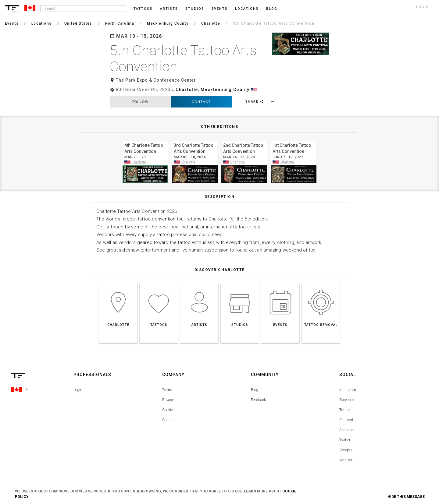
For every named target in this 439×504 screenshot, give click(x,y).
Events (220, 9)
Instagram (348, 390)
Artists (169, 9)
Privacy (168, 400)
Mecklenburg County (225, 90)
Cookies (168, 410)
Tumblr (345, 410)
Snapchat (347, 430)
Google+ (346, 450)
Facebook (347, 400)
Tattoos (143, 9)
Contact (201, 102)
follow (140, 102)
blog (272, 9)
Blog (255, 390)
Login (78, 390)
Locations (247, 9)
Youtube (346, 460)
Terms (167, 390)
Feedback (258, 400)
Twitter (345, 440)
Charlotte (187, 90)
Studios (195, 9)
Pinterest (346, 420)
